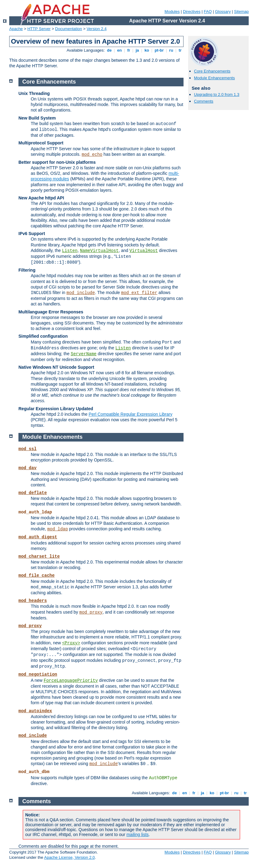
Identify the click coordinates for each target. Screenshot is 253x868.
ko (147, 50)
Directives (192, 12)
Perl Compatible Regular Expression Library (130, 414)
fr (129, 50)
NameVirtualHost (99, 251)
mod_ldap (58, 529)
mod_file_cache (37, 575)
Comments (204, 101)
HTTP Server (39, 29)
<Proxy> (71, 643)
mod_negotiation (38, 674)
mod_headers (33, 601)
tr (180, 50)
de (109, 50)
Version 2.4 (97, 29)
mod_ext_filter (139, 293)
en (119, 50)
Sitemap (241, 12)
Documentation (68, 29)
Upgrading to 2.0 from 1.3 (217, 94)
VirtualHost (144, 251)
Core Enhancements (212, 71)
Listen (70, 251)
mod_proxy (91, 612)
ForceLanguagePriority (71, 681)
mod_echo (92, 155)
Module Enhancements (214, 78)
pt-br (159, 50)
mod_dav (28, 468)
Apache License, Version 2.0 (69, 857)
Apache (16, 29)
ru (171, 50)
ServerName (84, 354)
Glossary (223, 12)
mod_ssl (28, 449)
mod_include (81, 293)
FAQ (208, 12)
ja (137, 50)
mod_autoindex (35, 711)
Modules (172, 12)
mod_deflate (33, 493)
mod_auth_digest (38, 537)
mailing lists (137, 835)
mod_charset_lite (39, 556)
